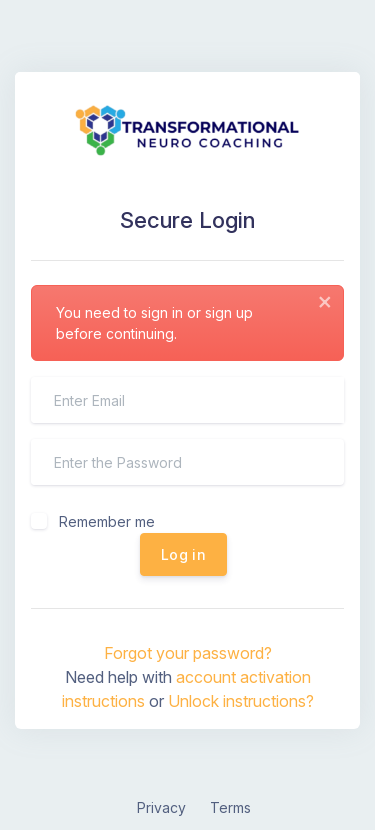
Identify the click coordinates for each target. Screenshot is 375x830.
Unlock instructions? (241, 701)
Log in (183, 554)
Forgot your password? (188, 653)
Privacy (161, 807)
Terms (230, 807)
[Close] (325, 302)
